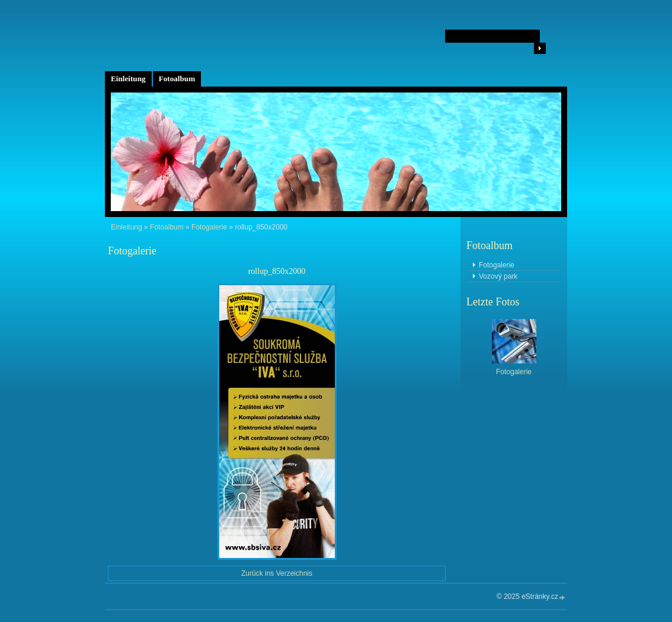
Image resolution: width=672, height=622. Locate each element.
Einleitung (128, 79)
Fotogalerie (209, 227)
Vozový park (498, 276)
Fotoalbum (177, 79)
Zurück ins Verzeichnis (277, 573)
